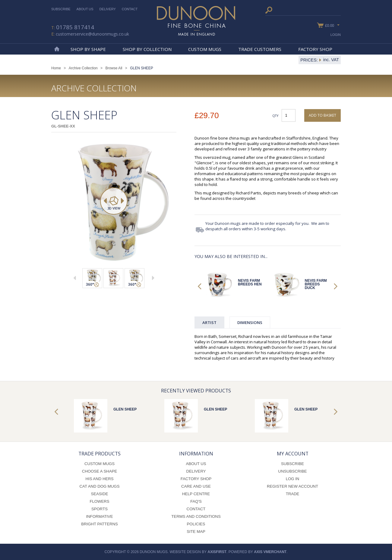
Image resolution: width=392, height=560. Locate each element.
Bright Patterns (100, 524)
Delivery (108, 9)
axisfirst (217, 552)
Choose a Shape (100, 471)
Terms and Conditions (196, 516)
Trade (293, 494)
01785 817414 (75, 27)
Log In (293, 479)
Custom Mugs (205, 49)
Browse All (114, 68)
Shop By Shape (88, 49)
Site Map (196, 532)
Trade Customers (260, 49)
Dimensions (250, 322)
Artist (209, 322)
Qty (275, 116)
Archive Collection (83, 68)
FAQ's (196, 501)
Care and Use (196, 486)
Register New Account (292, 486)
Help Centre (196, 494)
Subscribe (61, 9)
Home (57, 49)
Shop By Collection (147, 49)
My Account (293, 454)
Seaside (99, 494)
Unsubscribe (292, 471)
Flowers (99, 501)
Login (336, 35)
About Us (85, 9)
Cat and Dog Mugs (100, 486)
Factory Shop (315, 49)
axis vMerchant (270, 552)
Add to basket (322, 115)
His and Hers (99, 479)
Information (196, 454)
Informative (99, 516)
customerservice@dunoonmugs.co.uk (92, 34)
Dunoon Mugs (196, 21)
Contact (130, 9)
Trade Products (100, 454)
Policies (196, 524)
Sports (100, 509)
